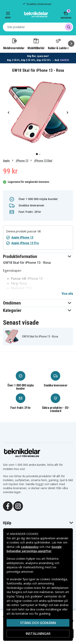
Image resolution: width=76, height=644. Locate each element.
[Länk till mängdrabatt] (38, 58)
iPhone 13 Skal (43, 161)
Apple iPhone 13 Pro (25, 243)
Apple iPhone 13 (22, 237)
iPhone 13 (22, 161)
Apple (6, 161)
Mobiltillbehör (36, 44)
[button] (38, 256)
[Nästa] (71, 44)
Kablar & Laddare (58, 44)
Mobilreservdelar (14, 44)
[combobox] (38, 27)
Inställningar (38, 634)
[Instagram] (18, 506)
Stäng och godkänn (38, 623)
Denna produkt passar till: (24, 231)
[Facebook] (8, 506)
